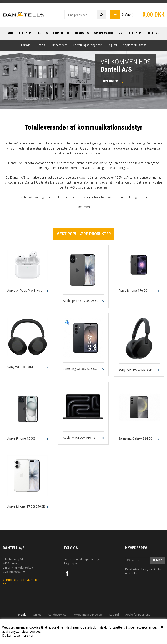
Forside (26, 45)
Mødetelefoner (130, 33)
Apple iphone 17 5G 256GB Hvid (26, 508)
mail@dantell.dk (23, 568)
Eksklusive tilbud (136, 569)
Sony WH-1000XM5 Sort (135, 370)
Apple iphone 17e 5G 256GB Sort (133, 292)
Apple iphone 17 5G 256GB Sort (82, 303)
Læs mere (84, 207)
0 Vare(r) (128, 15)
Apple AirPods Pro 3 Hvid (25, 291)
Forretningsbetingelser (88, 45)
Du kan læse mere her (18, 635)
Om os (41, 45)
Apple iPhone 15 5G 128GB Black (21, 440)
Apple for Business (134, 45)
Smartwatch (104, 33)
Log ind (112, 45)
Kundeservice (59, 45)
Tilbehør (153, 33)
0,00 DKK (153, 15)
